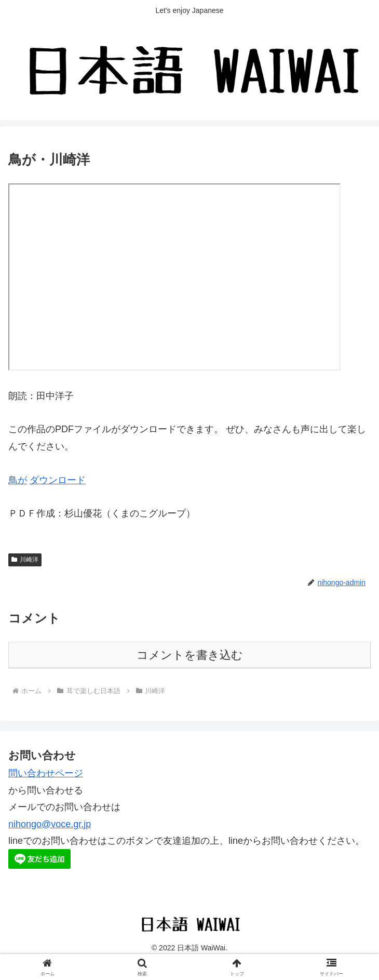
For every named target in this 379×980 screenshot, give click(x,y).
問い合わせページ (46, 773)
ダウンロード (58, 480)
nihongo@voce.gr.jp (50, 824)
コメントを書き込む (190, 655)
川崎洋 (25, 560)
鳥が (18, 480)
